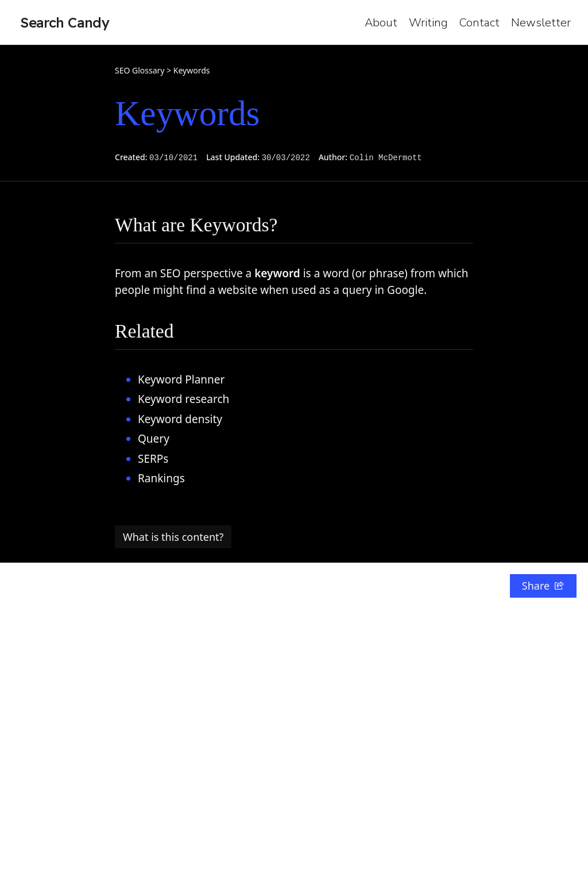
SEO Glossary (140, 70)
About (381, 23)
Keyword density (180, 419)
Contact (479, 23)
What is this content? (173, 537)
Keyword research (183, 399)
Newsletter (541, 23)
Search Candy (65, 22)
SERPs (153, 459)
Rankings (161, 478)
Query (154, 439)
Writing (428, 23)
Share (543, 586)
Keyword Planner (181, 379)
